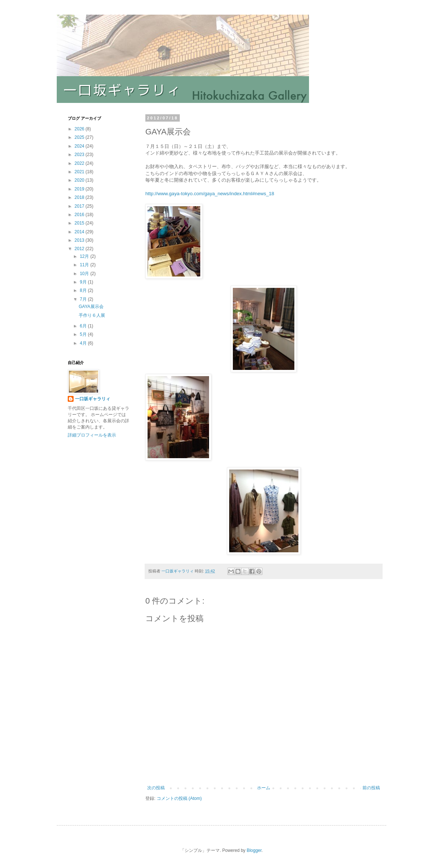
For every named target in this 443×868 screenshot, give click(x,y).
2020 (80, 180)
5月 (84, 334)
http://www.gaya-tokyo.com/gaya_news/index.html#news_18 (210, 194)
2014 (80, 232)
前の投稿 (371, 788)
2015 (80, 223)
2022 (80, 163)
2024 (80, 146)
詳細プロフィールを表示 (92, 435)
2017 (80, 206)
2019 (80, 189)
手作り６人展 (92, 315)
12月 (85, 256)
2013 (80, 240)
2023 (80, 155)
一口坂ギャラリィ (93, 399)
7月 (84, 299)
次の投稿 (156, 788)
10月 (85, 274)
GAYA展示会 (91, 307)
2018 (80, 197)
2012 (80, 249)
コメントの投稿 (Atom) (179, 798)
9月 (84, 282)
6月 (84, 326)
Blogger (254, 850)
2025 (80, 137)
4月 (84, 343)
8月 (84, 290)
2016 (80, 215)
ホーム (264, 788)
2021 (80, 172)
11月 (85, 265)
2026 (80, 129)
